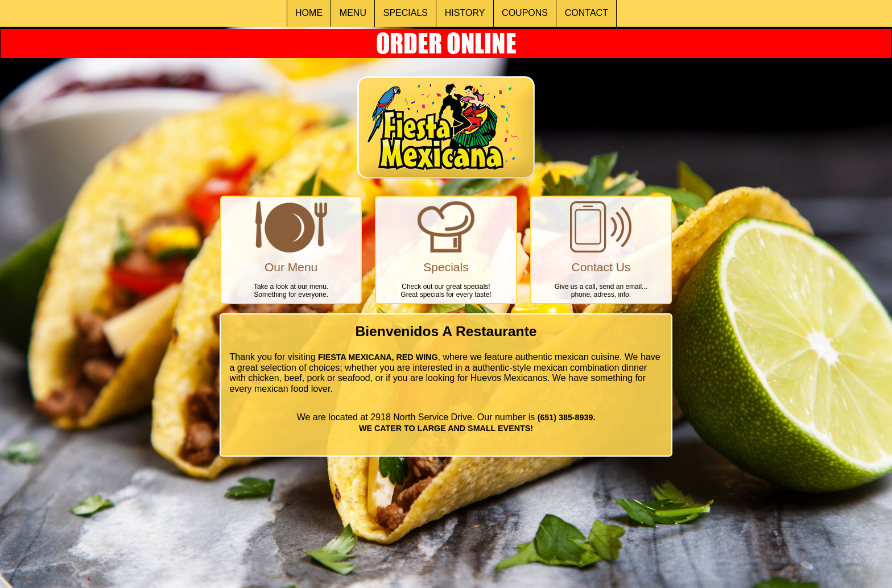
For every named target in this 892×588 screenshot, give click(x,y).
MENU (353, 13)
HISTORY (465, 13)
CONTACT (587, 13)
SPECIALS (406, 13)
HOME (309, 13)
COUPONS (525, 13)
